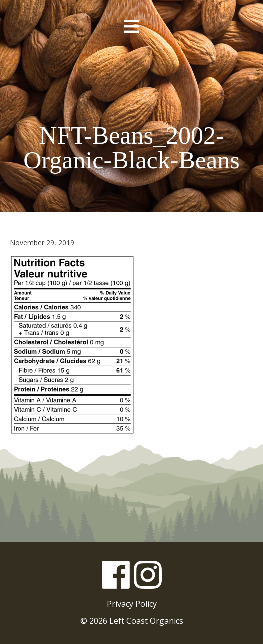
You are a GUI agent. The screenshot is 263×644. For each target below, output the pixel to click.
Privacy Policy (132, 604)
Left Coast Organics (132, 81)
